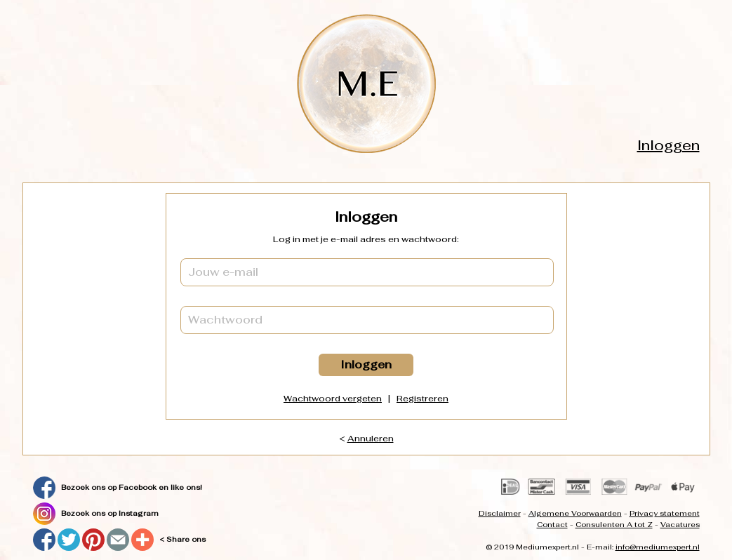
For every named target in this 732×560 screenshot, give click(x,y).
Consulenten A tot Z (614, 525)
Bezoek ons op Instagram (110, 513)
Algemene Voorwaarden (575, 513)
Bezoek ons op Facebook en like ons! (132, 487)
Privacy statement (665, 513)
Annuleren (371, 439)
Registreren (422, 399)
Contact (552, 525)
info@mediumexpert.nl (658, 547)
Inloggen (668, 145)
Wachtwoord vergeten (333, 399)
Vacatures (680, 525)
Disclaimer (500, 513)
